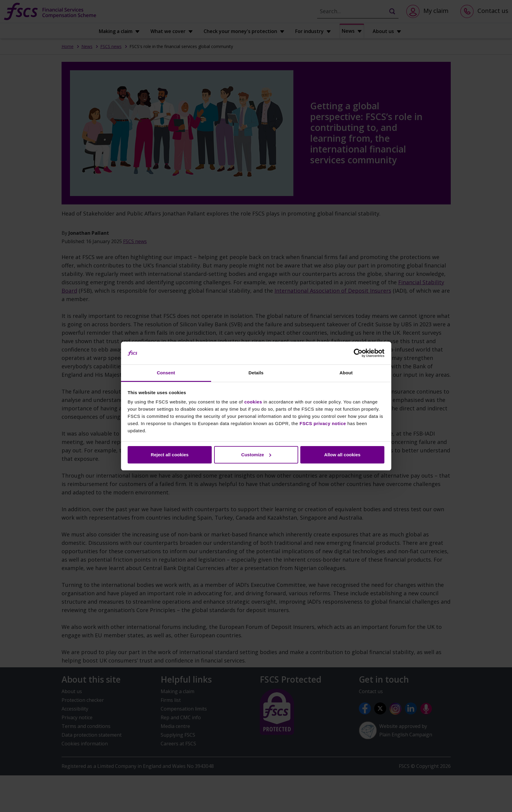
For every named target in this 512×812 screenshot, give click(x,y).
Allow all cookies (342, 455)
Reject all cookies (170, 455)
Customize (256, 455)
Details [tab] (256, 373)
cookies (253, 402)
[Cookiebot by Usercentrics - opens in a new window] (358, 353)
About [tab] (346, 373)
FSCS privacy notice (323, 423)
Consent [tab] (166, 373)
